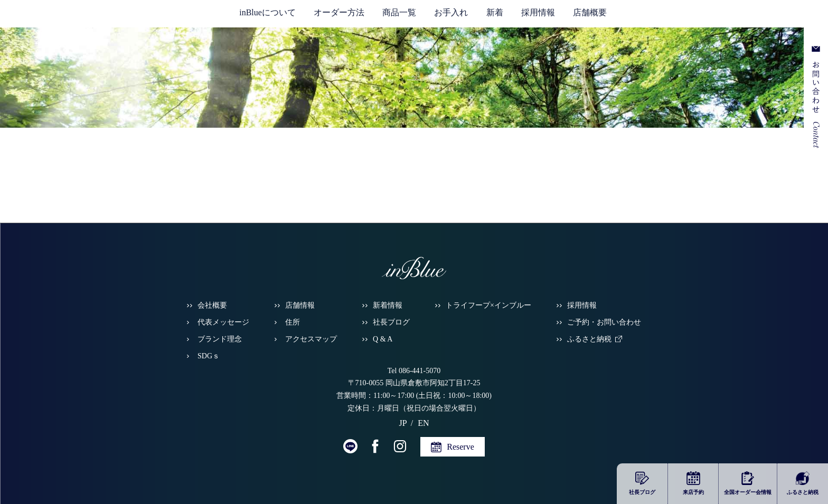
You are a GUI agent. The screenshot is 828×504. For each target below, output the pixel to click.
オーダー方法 (339, 12)
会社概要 (212, 305)
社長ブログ (391, 322)
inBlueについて (267, 12)
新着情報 (388, 305)
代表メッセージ (223, 322)
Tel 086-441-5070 (414, 371)
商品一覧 (399, 12)
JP (753, 16)
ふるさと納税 (589, 339)
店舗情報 (300, 305)
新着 (495, 12)
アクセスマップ (311, 339)
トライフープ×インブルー (488, 305)
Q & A (383, 339)
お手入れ (451, 12)
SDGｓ (209, 356)
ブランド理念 (220, 339)
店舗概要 (590, 12)
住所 (293, 322)
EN (768, 16)
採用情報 (538, 12)
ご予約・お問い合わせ (604, 322)
